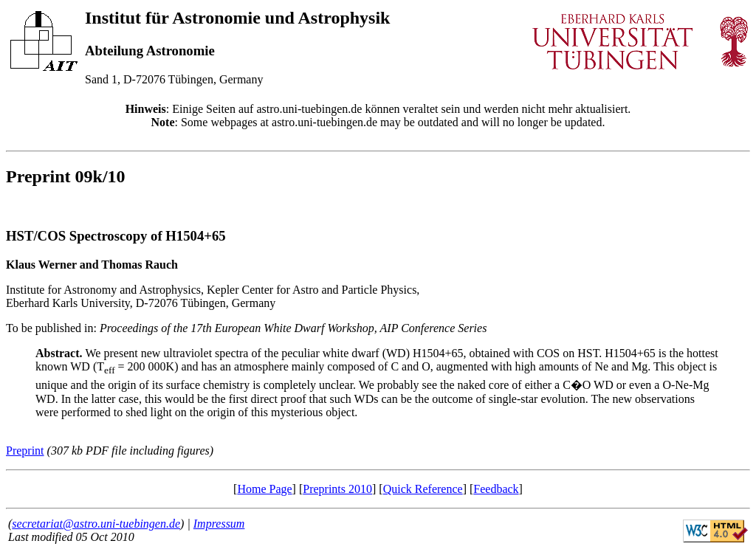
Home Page (264, 489)
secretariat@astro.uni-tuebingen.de (96, 524)
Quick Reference (423, 489)
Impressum (219, 524)
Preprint (25, 451)
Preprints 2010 (337, 489)
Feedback (496, 489)
